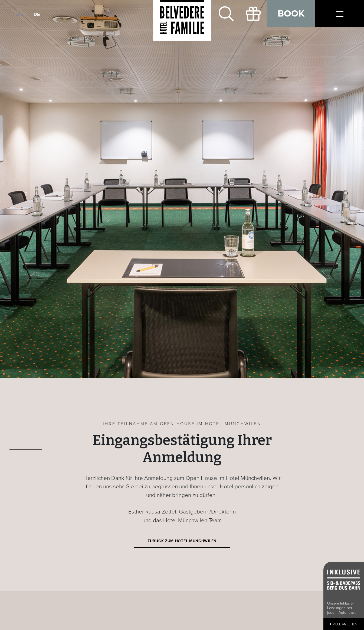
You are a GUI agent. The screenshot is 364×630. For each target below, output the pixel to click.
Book (291, 14)
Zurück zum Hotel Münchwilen (182, 541)
